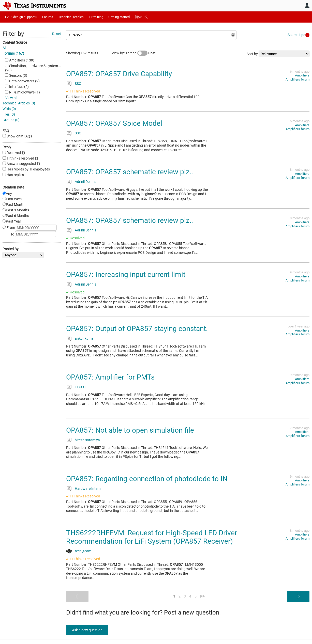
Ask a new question (89, 630)
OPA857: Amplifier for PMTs (110, 377)
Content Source (15, 42)
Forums (48, 17)
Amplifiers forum (298, 79)
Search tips (296, 35)
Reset (57, 34)
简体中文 (141, 17)
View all (11, 98)
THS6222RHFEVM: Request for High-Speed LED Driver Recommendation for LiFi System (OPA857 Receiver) (152, 537)
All (4, 48)
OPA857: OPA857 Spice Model (114, 123)
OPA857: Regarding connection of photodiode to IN (147, 479)
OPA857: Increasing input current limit (126, 274)
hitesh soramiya (87, 440)
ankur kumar (85, 338)
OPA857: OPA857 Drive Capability (119, 74)
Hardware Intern (88, 489)
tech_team (83, 551)
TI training (96, 17)
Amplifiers (302, 75)
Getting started (119, 17)
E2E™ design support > (21, 17)
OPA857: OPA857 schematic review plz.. (130, 172)
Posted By (11, 249)
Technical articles (71, 17)
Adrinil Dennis (85, 182)
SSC (78, 84)
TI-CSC (80, 387)
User (307, 5)
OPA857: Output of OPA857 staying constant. (137, 329)
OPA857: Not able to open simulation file (130, 430)
